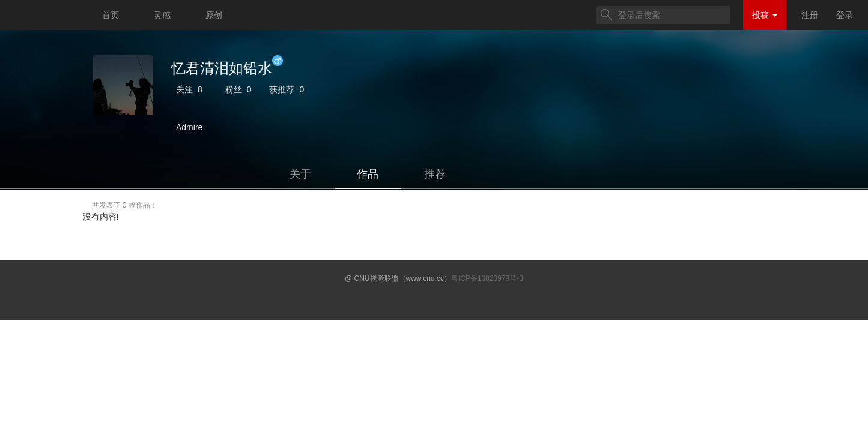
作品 (368, 174)
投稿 (765, 15)
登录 (845, 15)
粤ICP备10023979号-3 (487, 278)
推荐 (435, 174)
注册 (810, 15)
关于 (300, 174)
